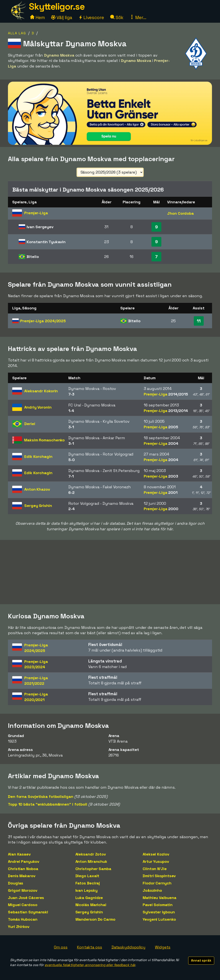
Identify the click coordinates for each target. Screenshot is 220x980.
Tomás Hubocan (23, 919)
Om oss (61, 947)
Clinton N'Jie (155, 869)
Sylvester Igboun (159, 912)
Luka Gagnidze (89, 898)
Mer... (138, 17)
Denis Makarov (22, 876)
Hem (37, 17)
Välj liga (62, 17)
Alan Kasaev (19, 854)
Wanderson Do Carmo (95, 919)
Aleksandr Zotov (91, 854)
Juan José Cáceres (26, 898)
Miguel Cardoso (23, 905)
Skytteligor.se (57, 7)
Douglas (16, 883)
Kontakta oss (89, 947)
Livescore (91, 17)
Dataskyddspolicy (128, 947)
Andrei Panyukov (24, 861)
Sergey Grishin (89, 912)
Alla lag (17, 33)
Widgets (163, 947)
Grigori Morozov (23, 890)
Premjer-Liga (43, 321)
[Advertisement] (110, 572)
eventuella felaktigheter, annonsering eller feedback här (90, 965)
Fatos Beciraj (88, 883)
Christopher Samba (93, 869)
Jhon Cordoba (180, 213)
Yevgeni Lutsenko (159, 919)
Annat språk (201, 960)
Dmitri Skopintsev (159, 876)
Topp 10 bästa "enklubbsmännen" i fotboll (48, 804)
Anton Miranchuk (91, 861)
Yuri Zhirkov (19, 927)
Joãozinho (152, 890)
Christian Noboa (23, 869)
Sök (117, 17)
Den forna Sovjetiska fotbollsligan (41, 796)
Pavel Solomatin (158, 905)
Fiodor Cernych (157, 883)
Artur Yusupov (156, 861)
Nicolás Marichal (91, 905)
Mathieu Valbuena (159, 898)
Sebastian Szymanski (28, 912)
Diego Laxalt (87, 876)
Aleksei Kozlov (156, 854)
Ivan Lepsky (86, 890)
